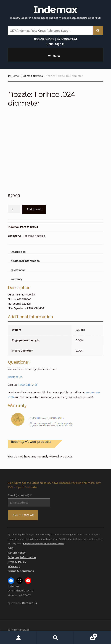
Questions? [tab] (18, 270)
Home (15, 76)
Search (55, 638)
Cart (86, 635)
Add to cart (34, 209)
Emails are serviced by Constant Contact (44, 544)
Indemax (55, 10)
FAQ (11, 548)
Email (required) (20, 495)
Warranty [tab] (16, 279)
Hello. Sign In (55, 44)
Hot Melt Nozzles (32, 76)
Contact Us (15, 377)
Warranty (14, 566)
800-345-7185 (44, 39)
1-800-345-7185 (27, 385)
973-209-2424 (67, 39)
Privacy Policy (17, 562)
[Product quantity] (14, 209)
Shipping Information (22, 557)
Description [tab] (18, 252)
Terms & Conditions (21, 571)
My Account (18, 638)
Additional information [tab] (25, 261)
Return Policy (17, 553)
